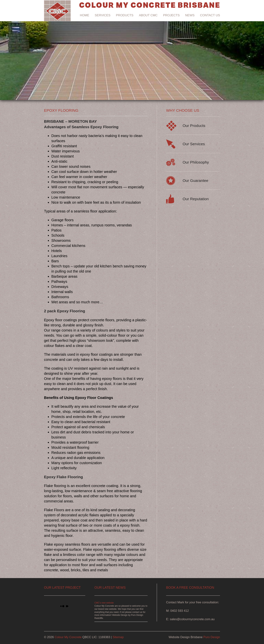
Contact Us (210, 15)
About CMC (148, 15)
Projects (171, 15)
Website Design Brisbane (186, 637)
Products (125, 15)
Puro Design (212, 637)
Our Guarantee (195, 181)
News (190, 15)
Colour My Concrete (68, 637)
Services (103, 15)
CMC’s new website (104, 603)
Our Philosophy (196, 162)
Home (85, 15)
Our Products (194, 126)
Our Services (194, 144)
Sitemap (118, 637)
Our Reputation (196, 199)
